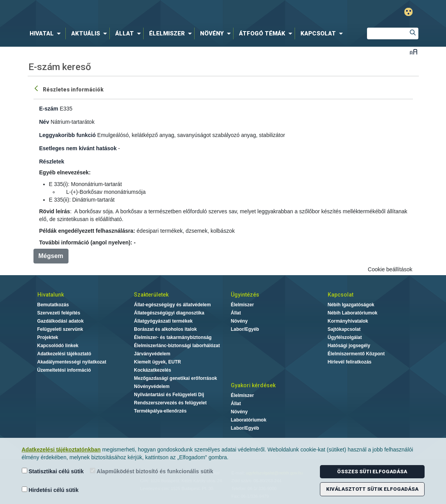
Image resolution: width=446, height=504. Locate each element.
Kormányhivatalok (348, 321)
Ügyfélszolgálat (345, 337)
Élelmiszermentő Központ (356, 354)
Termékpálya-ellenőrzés (160, 411)
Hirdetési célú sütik (50, 490)
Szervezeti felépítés (59, 313)
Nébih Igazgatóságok (351, 305)
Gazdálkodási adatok (61, 321)
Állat (236, 313)
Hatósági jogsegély (349, 346)
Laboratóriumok (248, 420)
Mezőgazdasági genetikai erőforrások (175, 378)
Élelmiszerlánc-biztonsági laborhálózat (177, 346)
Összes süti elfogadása (372, 472)
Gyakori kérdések (253, 385)
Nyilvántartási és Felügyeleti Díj (169, 395)
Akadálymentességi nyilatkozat (72, 362)
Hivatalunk (51, 295)
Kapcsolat (341, 295)
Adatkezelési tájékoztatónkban (61, 450)
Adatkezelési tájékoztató (64, 354)
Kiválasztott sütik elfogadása (372, 489)
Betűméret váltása (414, 52)
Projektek (48, 337)
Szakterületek (151, 295)
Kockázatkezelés (152, 370)
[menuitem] (47, 33)
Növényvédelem (152, 386)
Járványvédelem (152, 354)
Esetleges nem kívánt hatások (78, 148)
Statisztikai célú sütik (53, 471)
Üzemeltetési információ (64, 370)
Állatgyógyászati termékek (163, 321)
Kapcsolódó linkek (58, 346)
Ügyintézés (245, 295)
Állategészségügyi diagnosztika (169, 313)
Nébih (140, 12)
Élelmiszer (242, 305)
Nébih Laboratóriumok (353, 313)
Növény (239, 321)
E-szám (49, 109)
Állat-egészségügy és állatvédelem (172, 305)
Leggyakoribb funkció (68, 135)
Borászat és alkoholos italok (165, 329)
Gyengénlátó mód (408, 12)
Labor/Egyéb (245, 329)
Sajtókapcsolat (344, 329)
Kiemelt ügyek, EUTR (157, 362)
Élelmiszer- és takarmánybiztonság (173, 337)
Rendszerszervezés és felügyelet (170, 403)
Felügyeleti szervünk (60, 329)
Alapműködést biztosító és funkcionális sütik (152, 471)
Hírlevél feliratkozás (350, 362)
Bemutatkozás (53, 305)
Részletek (52, 162)
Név (44, 122)
